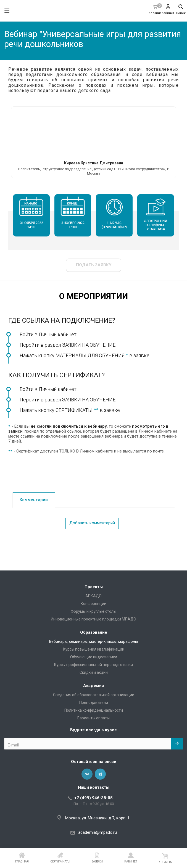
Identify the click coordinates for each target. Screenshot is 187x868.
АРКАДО (93, 596)
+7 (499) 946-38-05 (93, 798)
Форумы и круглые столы (93, 611)
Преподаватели (94, 703)
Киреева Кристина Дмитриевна (94, 163)
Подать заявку (94, 265)
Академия (93, 686)
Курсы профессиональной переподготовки (93, 665)
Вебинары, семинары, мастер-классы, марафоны (93, 641)
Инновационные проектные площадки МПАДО (93, 619)
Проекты (94, 587)
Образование (94, 632)
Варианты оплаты (93, 718)
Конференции (93, 604)
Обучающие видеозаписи (94, 657)
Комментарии (34, 500)
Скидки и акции (94, 672)
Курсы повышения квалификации (94, 649)
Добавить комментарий (92, 523)
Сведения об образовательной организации (94, 695)
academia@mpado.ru (98, 832)
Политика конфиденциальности (94, 710)
